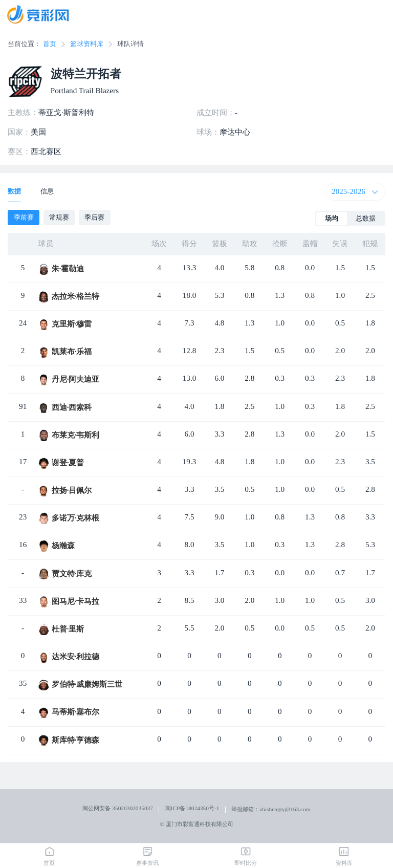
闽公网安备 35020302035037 (118, 808)
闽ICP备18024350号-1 (192, 808)
